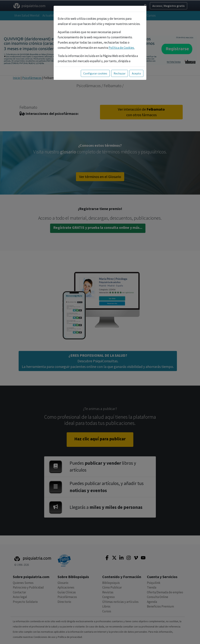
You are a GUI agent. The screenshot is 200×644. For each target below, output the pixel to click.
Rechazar (120, 73)
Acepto (136, 73)
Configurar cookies (95, 73)
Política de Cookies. (122, 48)
